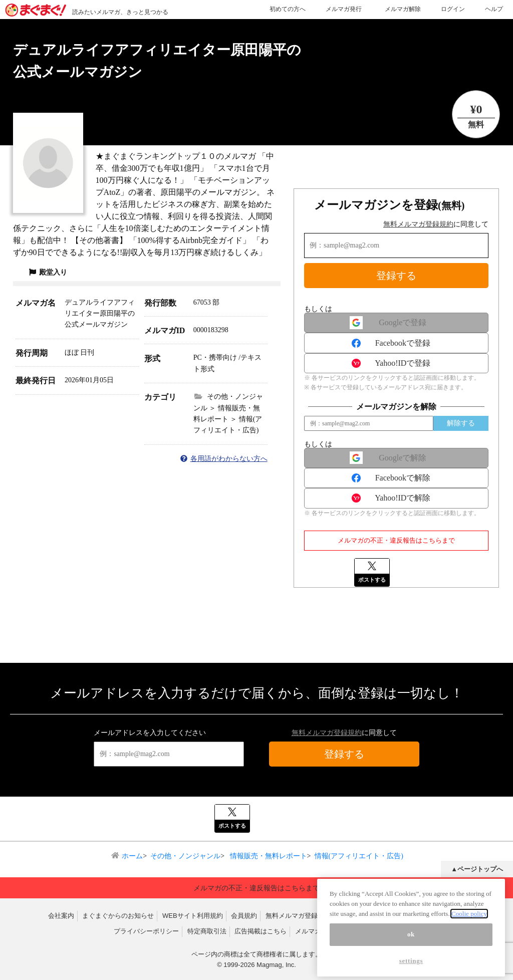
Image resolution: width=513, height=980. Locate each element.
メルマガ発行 (344, 9)
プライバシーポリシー (146, 931)
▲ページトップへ (477, 869)
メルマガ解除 (403, 9)
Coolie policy (469, 920)
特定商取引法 (207, 931)
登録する (396, 276)
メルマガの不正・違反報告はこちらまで (396, 540)
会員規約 (244, 916)
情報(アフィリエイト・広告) (359, 856)
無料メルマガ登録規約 (418, 224)
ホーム (132, 856)
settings (411, 968)
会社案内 (61, 916)
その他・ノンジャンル (185, 856)
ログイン (453, 9)
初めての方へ (288, 9)
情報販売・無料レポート (268, 856)
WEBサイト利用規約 (193, 916)
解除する (461, 423)
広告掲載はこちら (261, 931)
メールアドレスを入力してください (150, 733)
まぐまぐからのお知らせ (118, 916)
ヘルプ (494, 9)
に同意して (436, 224)
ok (411, 941)
